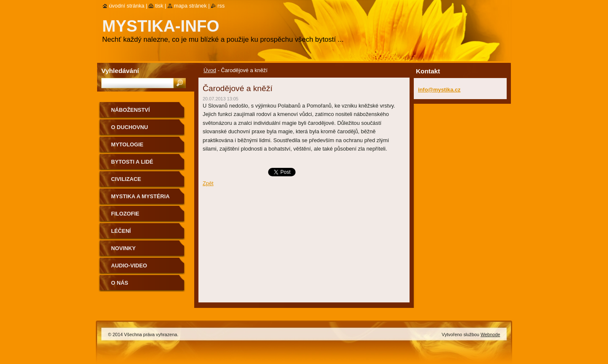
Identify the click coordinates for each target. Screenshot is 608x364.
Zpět (208, 183)
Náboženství (130, 110)
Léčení (121, 231)
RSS (221, 6)
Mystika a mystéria (140, 196)
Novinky (123, 248)
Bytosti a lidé (132, 162)
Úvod (210, 70)
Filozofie (125, 214)
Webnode (490, 334)
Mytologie (127, 144)
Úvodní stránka (127, 6)
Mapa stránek (190, 6)
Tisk (159, 6)
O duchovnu (129, 127)
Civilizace (126, 179)
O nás (120, 283)
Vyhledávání (120, 71)
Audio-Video (129, 266)
